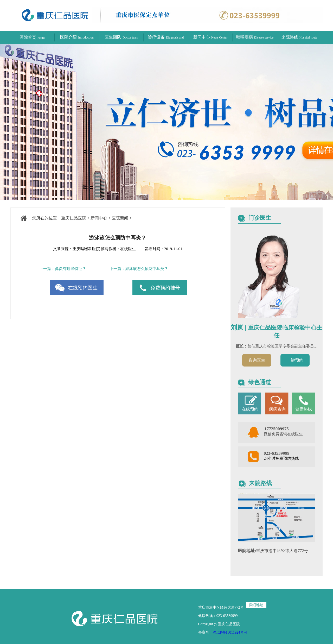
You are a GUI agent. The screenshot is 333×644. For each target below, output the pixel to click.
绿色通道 (260, 382)
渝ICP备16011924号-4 (230, 632)
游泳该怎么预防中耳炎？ (147, 269)
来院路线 (299, 37)
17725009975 (277, 429)
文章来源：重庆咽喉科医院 (76, 249)
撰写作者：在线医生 (119, 249)
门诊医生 (260, 218)
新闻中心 (210, 37)
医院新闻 (120, 218)
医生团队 (121, 37)
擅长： (242, 346)
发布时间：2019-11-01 (159, 249)
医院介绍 (77, 37)
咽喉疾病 (255, 37)
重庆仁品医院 (74, 218)
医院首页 (32, 37)
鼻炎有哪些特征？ (71, 269)
